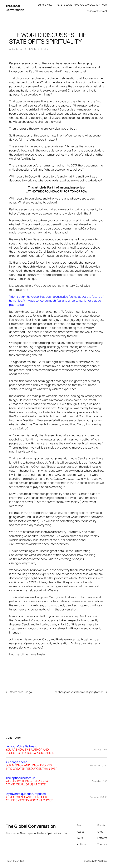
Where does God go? (21, 692)
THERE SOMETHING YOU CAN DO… (81, 5)
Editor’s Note (45, 5)
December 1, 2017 (99, 781)
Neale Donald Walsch (28, 49)
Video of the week (97, 11)
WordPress (102, 861)
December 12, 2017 (99, 765)
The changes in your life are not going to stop (78, 692)
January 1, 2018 (101, 750)
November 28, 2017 (99, 797)
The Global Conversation (15, 8)
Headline (44, 49)
